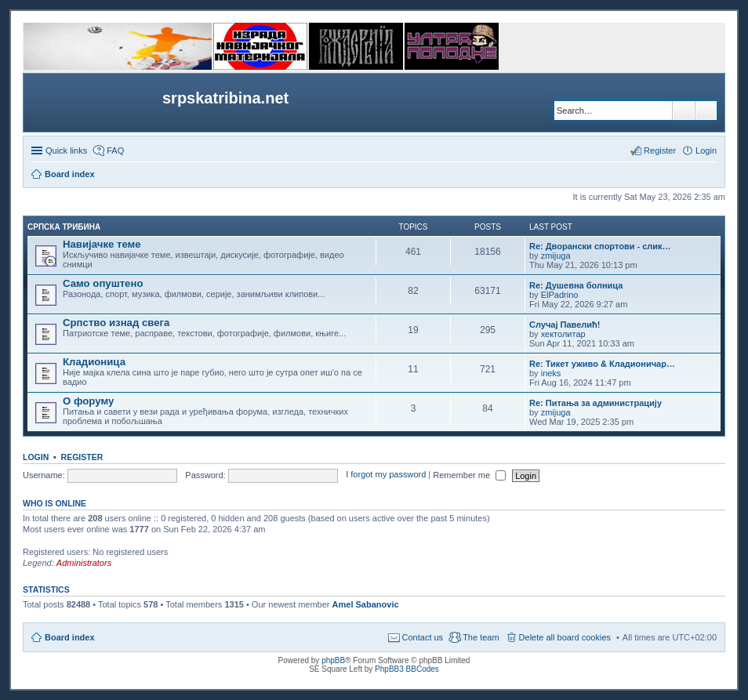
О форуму (88, 401)
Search (684, 111)
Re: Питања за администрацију (595, 403)
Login (36, 457)
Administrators (84, 563)
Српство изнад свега (116, 323)
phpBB (333, 660)
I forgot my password (386, 475)
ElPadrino (560, 295)
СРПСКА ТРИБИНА (64, 227)
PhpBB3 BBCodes (407, 669)
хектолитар (563, 334)
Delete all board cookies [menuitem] (565, 637)
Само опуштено (103, 283)
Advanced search (706, 111)
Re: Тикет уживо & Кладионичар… (602, 364)
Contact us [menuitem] (423, 637)
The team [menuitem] (481, 637)
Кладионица (94, 362)
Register (82, 457)
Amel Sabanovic (366, 604)
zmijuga (556, 256)
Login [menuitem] (706, 151)
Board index (70, 637)
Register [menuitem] (660, 151)
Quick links (66, 151)
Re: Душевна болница (576, 285)
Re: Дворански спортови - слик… (600, 246)
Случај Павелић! (565, 325)
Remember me (469, 475)
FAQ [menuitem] (115, 151)
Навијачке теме (102, 244)
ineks (551, 373)
